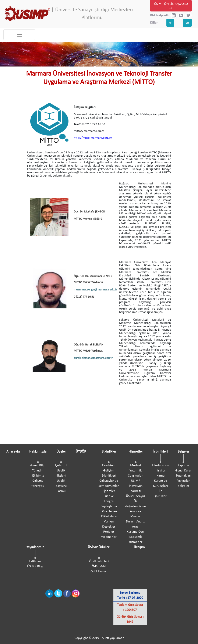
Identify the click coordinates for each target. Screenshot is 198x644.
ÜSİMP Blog (35, 566)
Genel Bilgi (38, 466)
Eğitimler (109, 491)
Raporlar (183, 466)
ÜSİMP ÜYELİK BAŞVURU (171, 6)
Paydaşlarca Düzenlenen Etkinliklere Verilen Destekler (109, 517)
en (187, 23)
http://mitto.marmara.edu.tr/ (93, 138)
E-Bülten (35, 561)
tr (170, 23)
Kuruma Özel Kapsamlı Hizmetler (136, 537)
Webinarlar (109, 537)
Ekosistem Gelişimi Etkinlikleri (109, 471)
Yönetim (38, 471)
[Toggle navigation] (19, 35)
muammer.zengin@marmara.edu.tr (95, 290)
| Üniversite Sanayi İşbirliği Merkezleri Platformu (92, 14)
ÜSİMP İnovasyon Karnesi (136, 486)
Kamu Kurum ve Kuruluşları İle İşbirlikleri (160, 486)
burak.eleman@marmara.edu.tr (93, 358)
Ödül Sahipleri (99, 561)
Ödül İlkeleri (99, 572)
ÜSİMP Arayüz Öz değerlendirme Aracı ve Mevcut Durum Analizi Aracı (136, 511)
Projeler (109, 532)
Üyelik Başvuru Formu (61, 486)
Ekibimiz (38, 476)
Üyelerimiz (61, 466)
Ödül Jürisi (99, 566)
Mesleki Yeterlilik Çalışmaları (136, 471)
